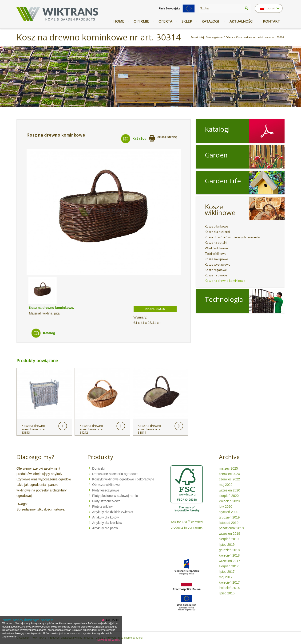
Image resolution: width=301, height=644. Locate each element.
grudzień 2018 (229, 550)
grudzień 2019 (229, 517)
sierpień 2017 (229, 566)
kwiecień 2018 (229, 555)
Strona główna (214, 37)
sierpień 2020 (229, 496)
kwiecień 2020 (229, 501)
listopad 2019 (229, 523)
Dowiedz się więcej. (109, 640)
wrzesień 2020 (230, 490)
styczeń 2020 (229, 512)
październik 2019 (231, 528)
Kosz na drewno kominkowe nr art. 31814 (151, 429)
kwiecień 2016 (229, 588)
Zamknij (111, 620)
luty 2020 (226, 507)
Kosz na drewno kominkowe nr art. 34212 (93, 429)
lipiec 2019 (227, 545)
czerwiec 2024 (230, 474)
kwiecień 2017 (229, 582)
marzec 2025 (228, 468)
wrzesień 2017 (230, 561)
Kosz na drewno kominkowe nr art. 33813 (34, 429)
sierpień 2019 (229, 539)
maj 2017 (226, 577)
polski (267, 8)
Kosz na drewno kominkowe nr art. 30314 (99, 37)
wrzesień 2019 (230, 534)
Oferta (229, 37)
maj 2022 (226, 485)
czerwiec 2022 (230, 479)
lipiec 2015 (227, 593)
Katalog (140, 139)
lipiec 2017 (227, 572)
